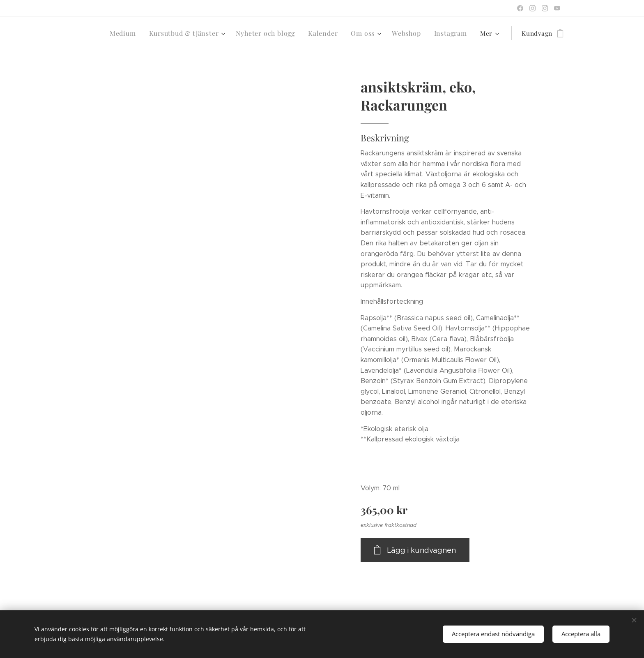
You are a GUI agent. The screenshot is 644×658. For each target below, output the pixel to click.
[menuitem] (134, 33)
